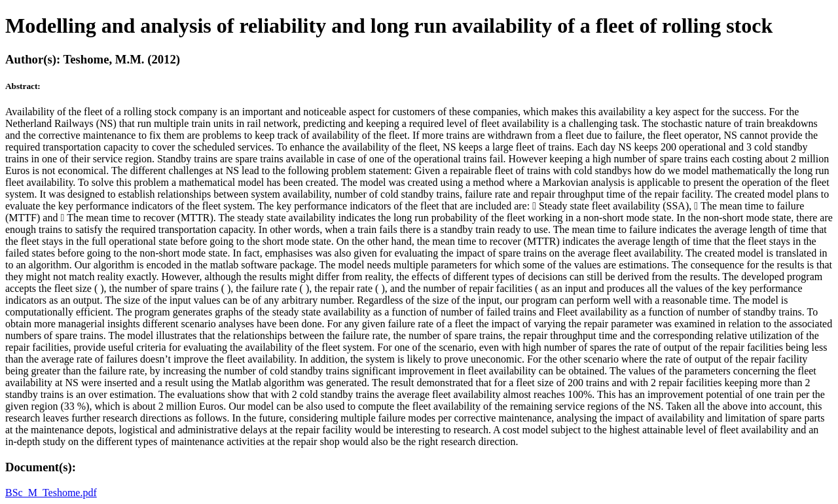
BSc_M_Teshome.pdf (51, 493)
